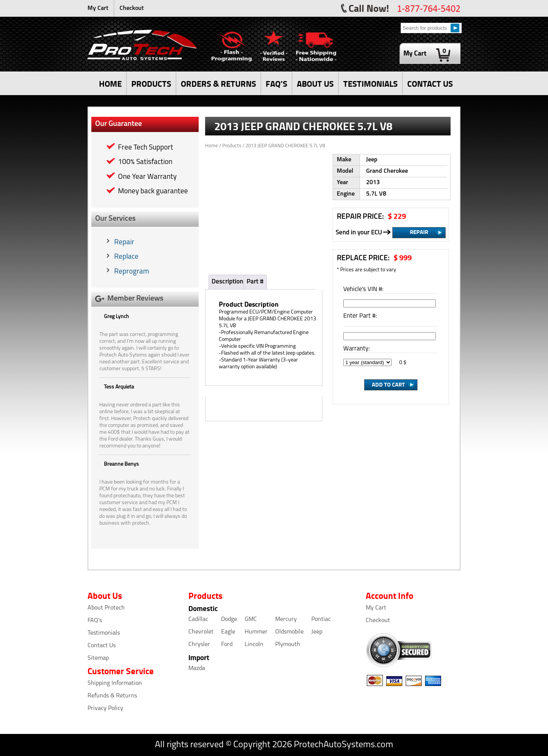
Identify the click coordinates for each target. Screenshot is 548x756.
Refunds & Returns (112, 696)
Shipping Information (115, 683)
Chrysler (199, 645)
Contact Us (102, 646)
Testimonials (104, 633)
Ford (227, 645)
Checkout (132, 8)
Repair (124, 243)
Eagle (228, 632)
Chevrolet (201, 632)
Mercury (286, 619)
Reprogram (132, 272)
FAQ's (95, 621)
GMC (251, 619)
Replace (126, 257)
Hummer (256, 632)
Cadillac (198, 619)
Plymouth (288, 645)
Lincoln (254, 645)
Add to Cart (388, 384)
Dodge (229, 619)
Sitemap (98, 658)
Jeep (317, 632)
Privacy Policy (105, 708)
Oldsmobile (289, 632)
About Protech (106, 608)
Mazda (197, 668)
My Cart (98, 8)
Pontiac (321, 619)
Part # (255, 282)
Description (227, 282)
